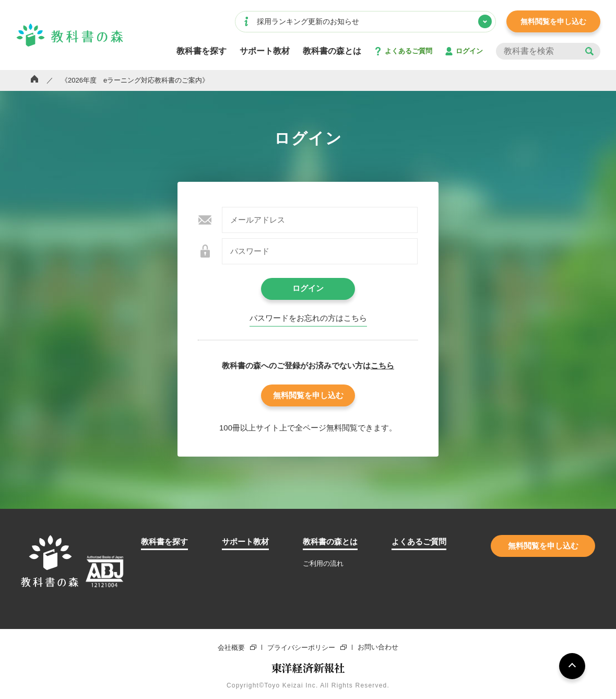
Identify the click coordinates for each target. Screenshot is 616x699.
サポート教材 (265, 51)
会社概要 (231, 647)
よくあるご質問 (408, 51)
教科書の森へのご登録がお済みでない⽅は (308, 365)
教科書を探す (202, 51)
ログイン (469, 51)
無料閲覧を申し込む (553, 21)
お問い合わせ (378, 648)
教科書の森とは (332, 51)
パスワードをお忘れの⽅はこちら (308, 318)
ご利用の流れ (323, 563)
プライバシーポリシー (301, 647)
